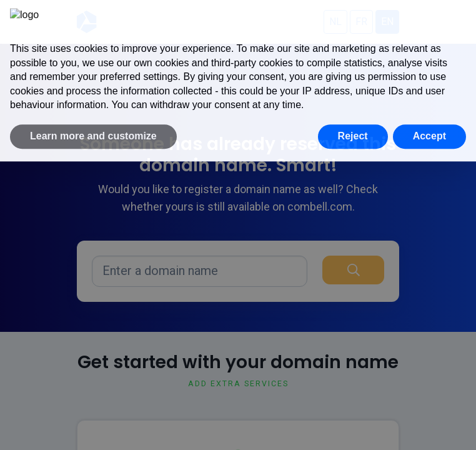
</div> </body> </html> (238, 225)
